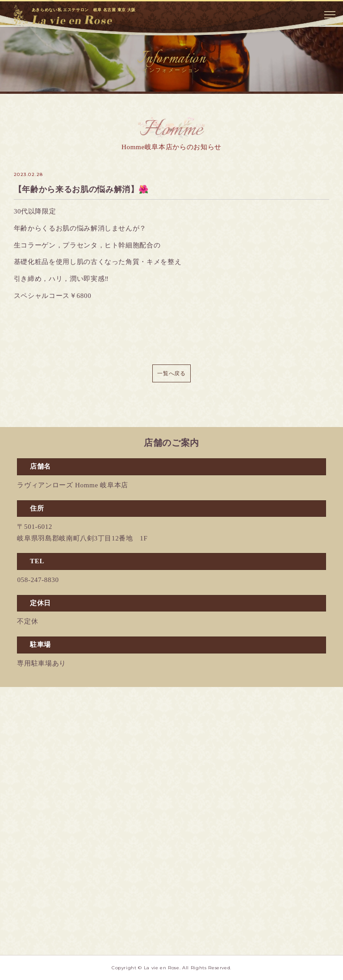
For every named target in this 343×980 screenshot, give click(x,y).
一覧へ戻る (171, 373)
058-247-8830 (38, 580)
